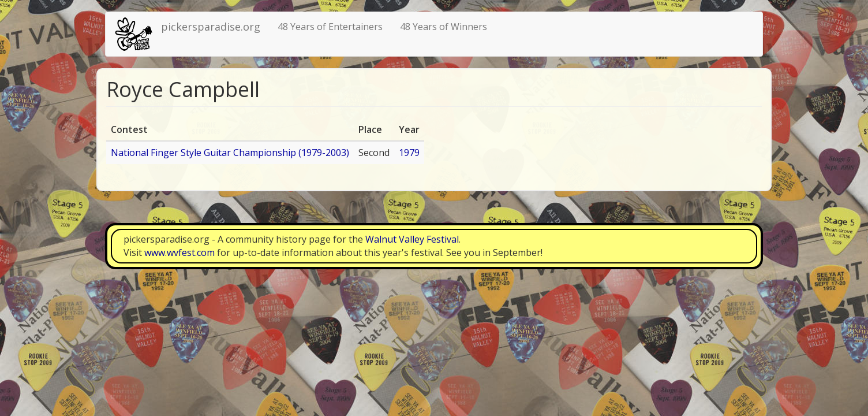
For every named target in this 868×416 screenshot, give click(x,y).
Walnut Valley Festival (412, 239)
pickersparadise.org (211, 27)
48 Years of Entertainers (330, 27)
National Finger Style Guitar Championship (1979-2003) (230, 153)
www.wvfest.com (179, 252)
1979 (409, 153)
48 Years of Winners (444, 27)
